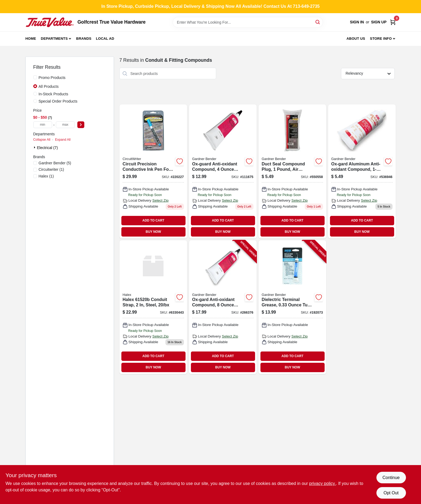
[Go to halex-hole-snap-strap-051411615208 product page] (153, 307)
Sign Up (379, 22)
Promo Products (52, 78)
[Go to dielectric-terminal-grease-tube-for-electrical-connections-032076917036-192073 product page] (292, 307)
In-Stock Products (54, 94)
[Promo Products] (35, 77)
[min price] (43, 125)
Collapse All (42, 140)
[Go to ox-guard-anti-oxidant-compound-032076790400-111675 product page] (223, 171)
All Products (49, 86)
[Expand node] (35, 147)
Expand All (63, 140)
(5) (55, 163)
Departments (54, 39)
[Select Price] (81, 125)
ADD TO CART (153, 220)
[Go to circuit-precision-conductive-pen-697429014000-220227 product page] (153, 171)
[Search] (318, 22)
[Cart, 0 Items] (393, 22)
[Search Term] (248, 22)
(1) (51, 169)
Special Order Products (58, 101)
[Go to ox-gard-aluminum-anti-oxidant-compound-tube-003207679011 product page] (362, 171)
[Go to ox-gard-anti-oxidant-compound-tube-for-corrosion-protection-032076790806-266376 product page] (223, 307)
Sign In (357, 22)
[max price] (65, 125)
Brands (84, 39)
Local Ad (105, 39)
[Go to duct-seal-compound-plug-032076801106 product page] (292, 171)
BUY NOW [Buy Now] (153, 232)
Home (31, 39)
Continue (391, 478)
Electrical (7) (48, 148)
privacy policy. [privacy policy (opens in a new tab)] (322, 483)
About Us (356, 39)
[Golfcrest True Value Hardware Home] (50, 22)
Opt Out (391, 493)
